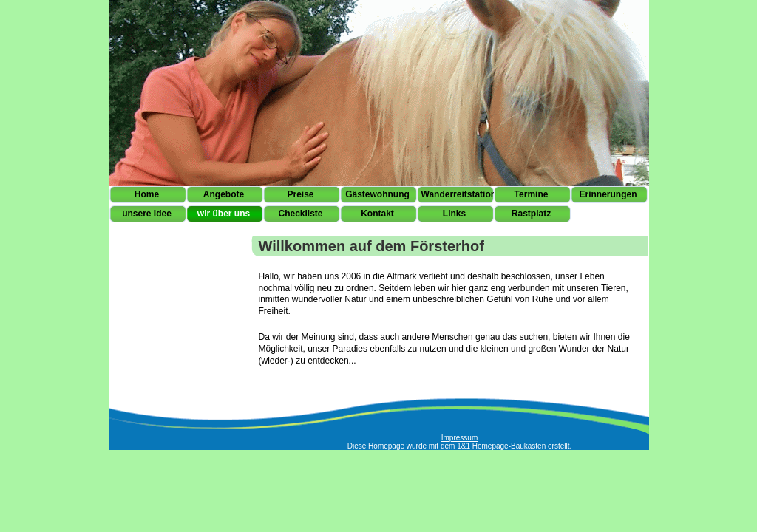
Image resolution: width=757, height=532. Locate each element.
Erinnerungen (608, 194)
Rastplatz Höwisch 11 (531, 216)
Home (147, 194)
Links (454, 214)
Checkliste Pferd (300, 216)
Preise (300, 194)
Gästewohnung (377, 194)
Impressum (459, 438)
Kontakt (377, 214)
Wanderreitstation (458, 194)
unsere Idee (147, 214)
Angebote (224, 194)
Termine (532, 194)
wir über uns (224, 214)
